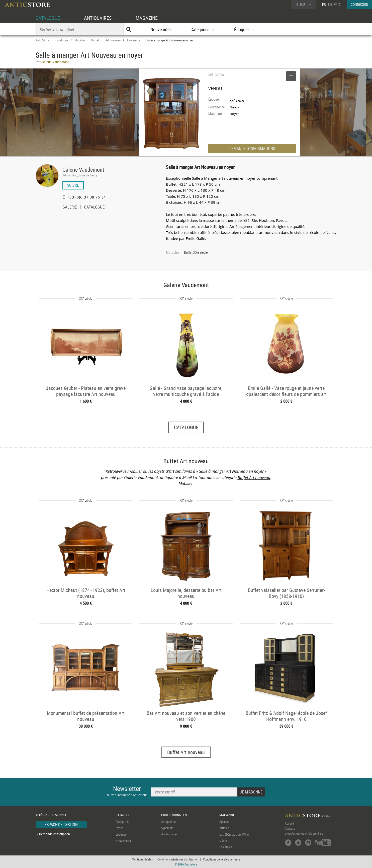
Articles (224, 828)
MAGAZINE (147, 18)
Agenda (224, 822)
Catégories (122, 822)
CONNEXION (359, 4)
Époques (121, 834)
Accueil (289, 823)
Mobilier (80, 40)
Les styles (226, 847)
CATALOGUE (48, 18)
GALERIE (70, 208)
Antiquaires (168, 822)
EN (330, 4)
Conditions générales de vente (222, 859)
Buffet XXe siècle (196, 252)
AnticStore (42, 40)
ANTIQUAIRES (98, 18)
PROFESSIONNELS (174, 815)
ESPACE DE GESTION (61, 825)
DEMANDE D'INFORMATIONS (252, 149)
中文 (338, 4)
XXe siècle (133, 40)
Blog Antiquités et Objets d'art (304, 833)
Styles (119, 828)
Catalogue (62, 40)
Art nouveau (113, 40)
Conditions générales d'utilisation (178, 859)
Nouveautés (161, 29)
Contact (290, 828)
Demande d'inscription (55, 834)
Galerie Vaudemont (83, 170)
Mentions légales (142, 859)
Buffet (95, 40)
